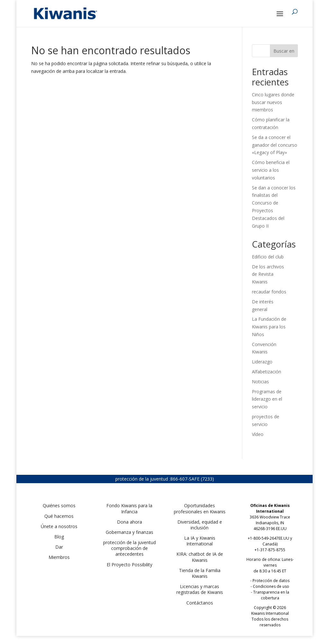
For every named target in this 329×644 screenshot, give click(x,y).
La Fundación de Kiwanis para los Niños (269, 327)
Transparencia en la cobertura (271, 595)
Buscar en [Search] (284, 51)
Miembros (59, 557)
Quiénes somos (59, 505)
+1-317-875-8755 (270, 550)
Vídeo (258, 434)
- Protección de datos (270, 581)
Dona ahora (129, 522)
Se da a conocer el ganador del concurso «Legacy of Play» (275, 145)
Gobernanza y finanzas (129, 532)
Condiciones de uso (271, 586)
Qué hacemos (59, 516)
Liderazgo (262, 362)
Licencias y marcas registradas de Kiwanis (200, 589)
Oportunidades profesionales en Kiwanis (200, 508)
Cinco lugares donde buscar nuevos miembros (273, 102)
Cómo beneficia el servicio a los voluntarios (271, 170)
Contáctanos (200, 603)
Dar (59, 547)
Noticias (260, 382)
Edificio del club (268, 257)
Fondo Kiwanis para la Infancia (129, 508)
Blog (59, 537)
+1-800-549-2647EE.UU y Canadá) (270, 541)
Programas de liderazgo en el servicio (267, 399)
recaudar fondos (269, 292)
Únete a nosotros (59, 526)
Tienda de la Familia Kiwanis (200, 573)
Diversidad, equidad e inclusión (200, 525)
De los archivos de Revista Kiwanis (268, 274)
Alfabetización (267, 372)
